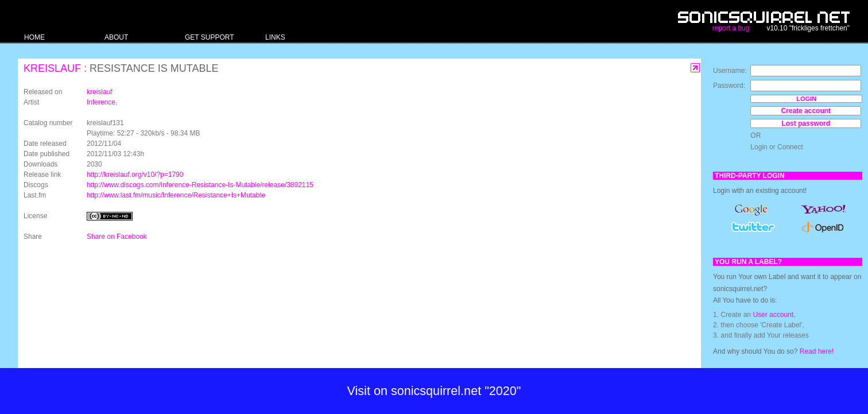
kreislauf (52, 68)
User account (773, 315)
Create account (806, 111)
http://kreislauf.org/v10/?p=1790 (135, 175)
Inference (101, 102)
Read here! (817, 351)
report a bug (731, 28)
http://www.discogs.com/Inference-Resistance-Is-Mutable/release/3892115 (200, 185)
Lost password (806, 123)
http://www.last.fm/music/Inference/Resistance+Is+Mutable (176, 195)
